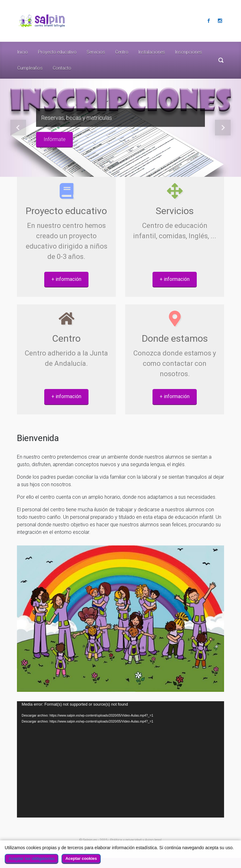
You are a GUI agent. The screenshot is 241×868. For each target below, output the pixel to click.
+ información (66, 279)
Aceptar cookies (81, 858)
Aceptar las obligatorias (32, 858)
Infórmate (55, 139)
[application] (120, 759)
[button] (18, 128)
